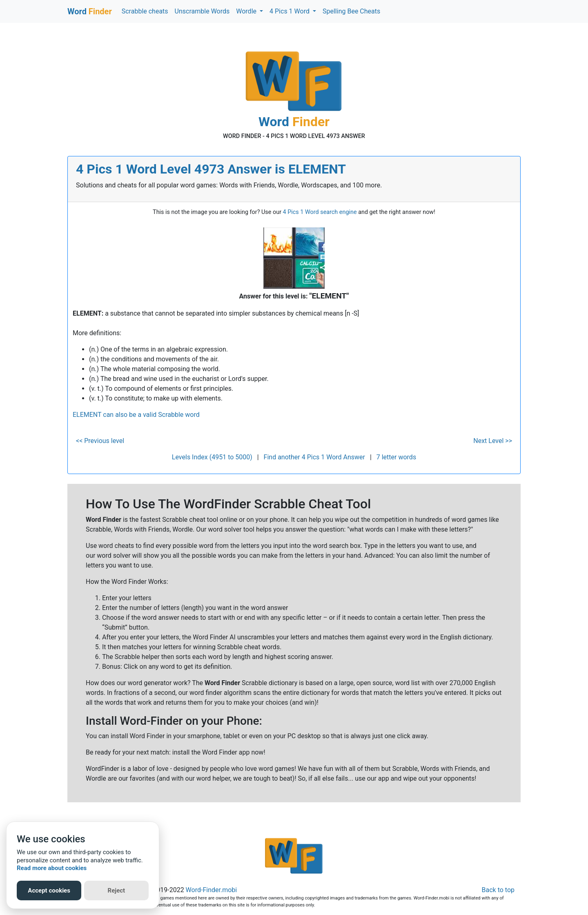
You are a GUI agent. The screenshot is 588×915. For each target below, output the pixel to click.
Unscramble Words (202, 11)
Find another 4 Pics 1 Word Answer (314, 457)
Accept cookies (49, 891)
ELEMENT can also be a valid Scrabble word (136, 415)
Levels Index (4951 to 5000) (212, 457)
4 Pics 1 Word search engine (320, 212)
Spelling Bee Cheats (351, 11)
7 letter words (396, 457)
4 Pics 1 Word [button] (290, 11)
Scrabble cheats (145, 11)
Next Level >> (493, 441)
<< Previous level (100, 441)
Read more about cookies (52, 868)
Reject (117, 891)
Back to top (498, 890)
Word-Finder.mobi (212, 890)
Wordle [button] (247, 11)
